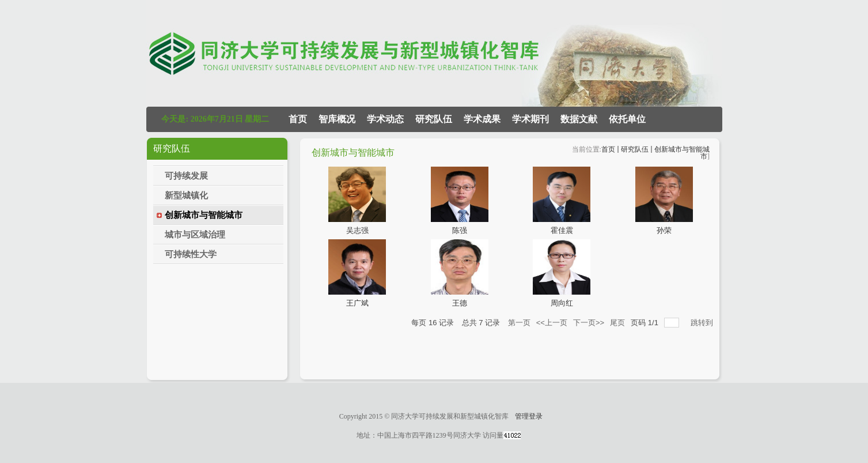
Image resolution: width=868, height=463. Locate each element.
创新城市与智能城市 (682, 153)
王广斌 (357, 303)
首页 (608, 149)
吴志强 (357, 230)
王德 (460, 303)
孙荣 (664, 230)
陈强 (460, 230)
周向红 (562, 303)
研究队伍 (635, 149)
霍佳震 (562, 230)
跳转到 (703, 323)
